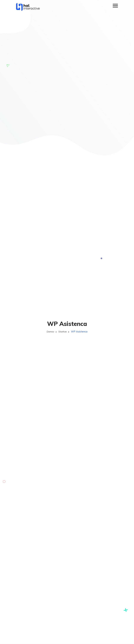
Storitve (63, 331)
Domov (50, 331)
